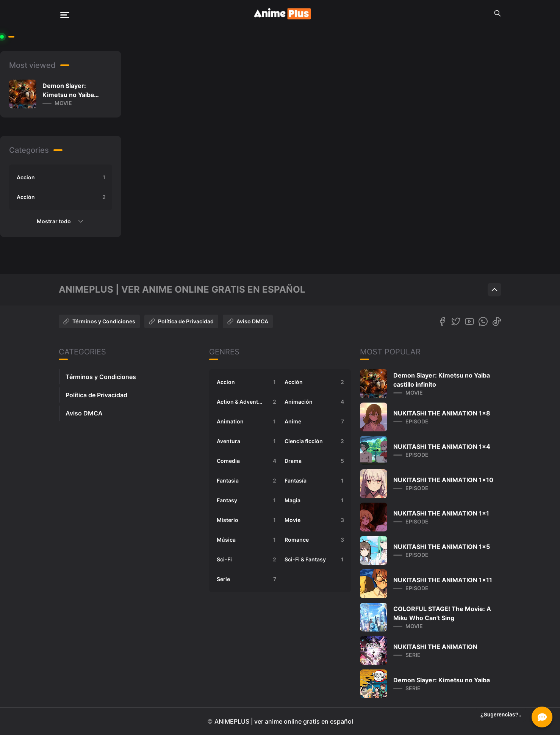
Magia (315, 500)
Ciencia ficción (315, 441)
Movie (315, 520)
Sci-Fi (248, 559)
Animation (248, 422)
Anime (315, 422)
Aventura (248, 441)
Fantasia (248, 481)
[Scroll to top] (494, 290)
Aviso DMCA (248, 321)
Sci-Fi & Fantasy (315, 559)
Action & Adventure (248, 402)
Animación (315, 402)
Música (248, 540)
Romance (315, 540)
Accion (62, 177)
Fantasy (248, 500)
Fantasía (315, 481)
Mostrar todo (61, 221)
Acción (62, 197)
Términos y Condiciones (99, 321)
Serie (248, 579)
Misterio (248, 520)
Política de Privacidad (181, 321)
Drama (315, 461)
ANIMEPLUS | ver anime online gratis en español (284, 721)
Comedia (248, 461)
